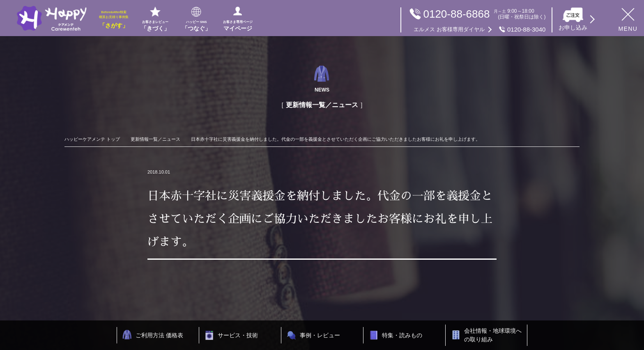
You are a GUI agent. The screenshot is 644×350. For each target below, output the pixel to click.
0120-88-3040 (480, 30)
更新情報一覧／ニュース (155, 139)
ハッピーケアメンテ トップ (92, 139)
